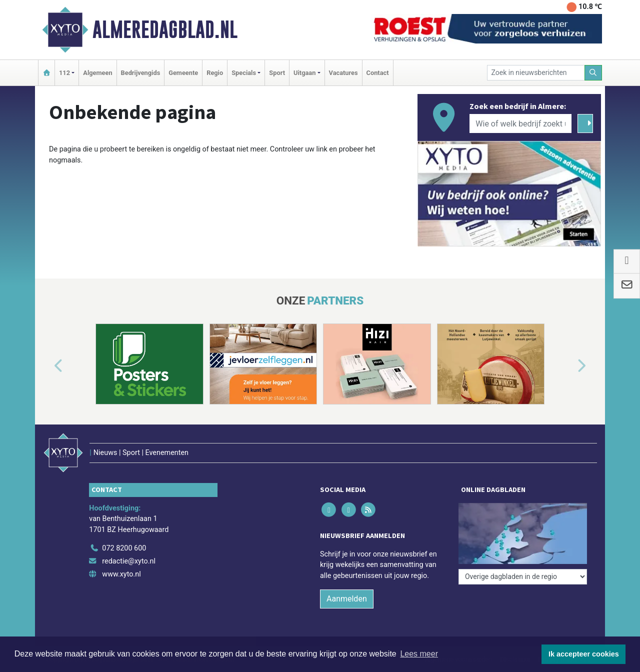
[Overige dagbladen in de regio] (523, 577)
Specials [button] (244, 73)
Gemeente (183, 73)
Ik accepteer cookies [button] (584, 654)
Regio (215, 73)
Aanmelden (347, 599)
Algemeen (97, 73)
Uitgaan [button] (304, 73)
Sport (277, 73)
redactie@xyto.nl (129, 561)
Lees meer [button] (419, 654)
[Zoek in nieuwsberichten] (536, 73)
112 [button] (64, 73)
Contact (378, 73)
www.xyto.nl (121, 574)
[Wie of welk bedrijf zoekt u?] (520, 123)
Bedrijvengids (141, 73)
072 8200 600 (124, 548)
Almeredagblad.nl (165, 29)
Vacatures (343, 73)
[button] (47, 366)
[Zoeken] (593, 73)
